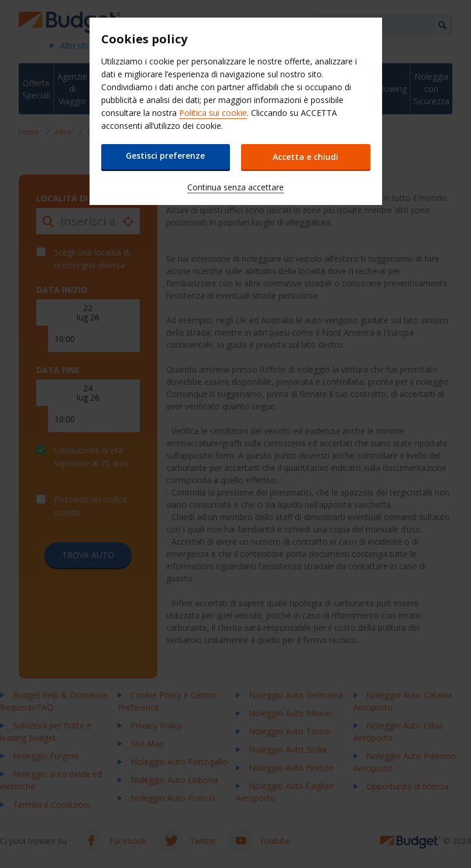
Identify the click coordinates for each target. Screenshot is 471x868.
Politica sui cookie (213, 113)
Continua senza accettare (235, 187)
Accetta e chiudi (306, 157)
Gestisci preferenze (165, 156)
